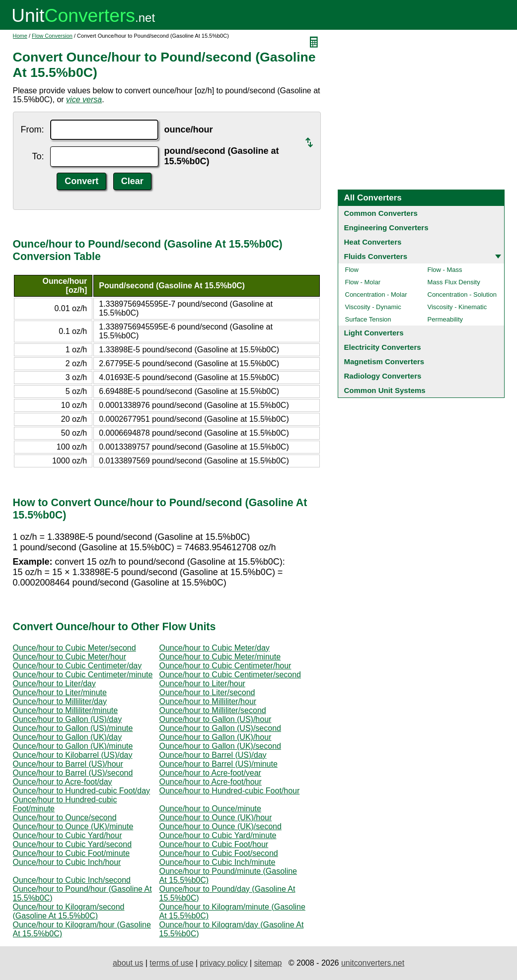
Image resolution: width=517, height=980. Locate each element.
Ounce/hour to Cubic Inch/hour (67, 862)
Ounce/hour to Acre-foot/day (63, 782)
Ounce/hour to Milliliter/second (213, 710)
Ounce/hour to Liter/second (207, 692)
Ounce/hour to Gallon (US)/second (220, 728)
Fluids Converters (376, 256)
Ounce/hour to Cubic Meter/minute (220, 657)
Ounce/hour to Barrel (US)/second (73, 773)
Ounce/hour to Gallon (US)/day (68, 719)
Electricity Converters (383, 347)
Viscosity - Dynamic (373, 307)
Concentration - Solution (462, 294)
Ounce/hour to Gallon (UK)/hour (216, 737)
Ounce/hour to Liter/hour (202, 684)
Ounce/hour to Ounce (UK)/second (221, 826)
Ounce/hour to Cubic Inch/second (72, 880)
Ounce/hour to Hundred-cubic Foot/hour (230, 791)
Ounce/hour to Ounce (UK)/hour (216, 817)
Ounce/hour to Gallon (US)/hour (216, 719)
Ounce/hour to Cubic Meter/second (74, 648)
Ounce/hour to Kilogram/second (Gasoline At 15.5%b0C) (69, 911)
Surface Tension (368, 319)
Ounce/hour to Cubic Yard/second (73, 844)
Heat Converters (373, 242)
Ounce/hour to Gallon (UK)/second (220, 746)
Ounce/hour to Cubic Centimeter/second (230, 675)
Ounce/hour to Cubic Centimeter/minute (83, 675)
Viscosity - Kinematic (457, 307)
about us (128, 963)
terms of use (171, 963)
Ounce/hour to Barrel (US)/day (213, 755)
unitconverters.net (373, 963)
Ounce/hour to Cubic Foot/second (219, 853)
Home (20, 36)
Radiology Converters (383, 376)
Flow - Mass (445, 270)
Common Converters (381, 213)
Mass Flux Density (454, 282)
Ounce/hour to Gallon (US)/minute (73, 728)
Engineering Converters (386, 228)
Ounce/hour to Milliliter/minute (66, 710)
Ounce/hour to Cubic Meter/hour (70, 657)
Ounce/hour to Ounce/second (65, 817)
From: (33, 130)
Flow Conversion (52, 36)
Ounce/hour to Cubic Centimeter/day (77, 666)
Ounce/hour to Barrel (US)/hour (68, 764)
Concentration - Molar (376, 294)
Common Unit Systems (385, 390)
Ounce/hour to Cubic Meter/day (215, 648)
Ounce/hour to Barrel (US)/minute (219, 764)
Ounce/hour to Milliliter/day (60, 701)
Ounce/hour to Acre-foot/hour (211, 782)
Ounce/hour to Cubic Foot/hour (214, 844)
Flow (352, 270)
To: (38, 156)
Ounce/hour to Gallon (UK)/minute (73, 746)
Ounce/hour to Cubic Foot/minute (72, 853)
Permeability (445, 319)
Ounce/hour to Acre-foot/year (210, 773)
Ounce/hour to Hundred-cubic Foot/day (82, 791)
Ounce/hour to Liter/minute (60, 692)
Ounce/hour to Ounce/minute (210, 809)
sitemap (268, 963)
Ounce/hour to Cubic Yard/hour (68, 835)
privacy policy (223, 963)
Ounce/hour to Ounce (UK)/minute (73, 826)
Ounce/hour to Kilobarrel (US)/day (73, 755)
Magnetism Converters (384, 361)
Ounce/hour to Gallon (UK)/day (68, 737)
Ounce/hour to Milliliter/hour (208, 701)
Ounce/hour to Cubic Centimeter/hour (225, 666)
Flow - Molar (363, 282)
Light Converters (374, 333)
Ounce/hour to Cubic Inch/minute (218, 862)
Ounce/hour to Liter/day (54, 684)
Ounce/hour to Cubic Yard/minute (218, 835)
